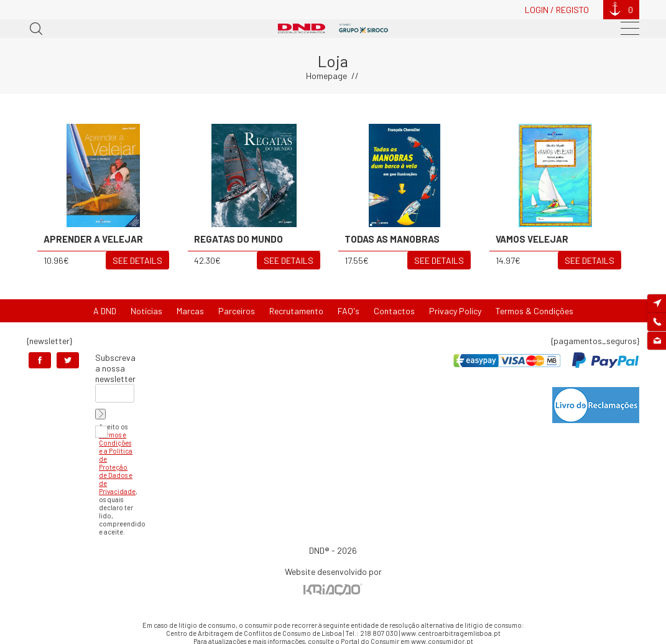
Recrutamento (296, 311)
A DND (105, 311)
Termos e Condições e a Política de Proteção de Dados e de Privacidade (117, 463)
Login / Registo (557, 10)
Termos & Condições (534, 311)
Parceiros (237, 311)
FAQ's (349, 311)
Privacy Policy (455, 311)
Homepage (326, 76)
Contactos (394, 311)
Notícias (146, 311)
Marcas (190, 311)
